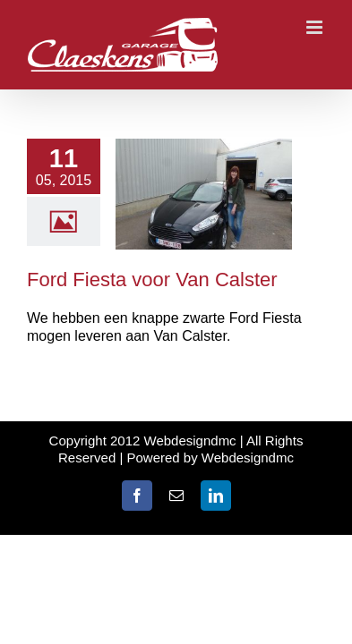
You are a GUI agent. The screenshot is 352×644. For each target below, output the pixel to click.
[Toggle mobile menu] (316, 27)
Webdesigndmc (248, 458)
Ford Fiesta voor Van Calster (152, 280)
